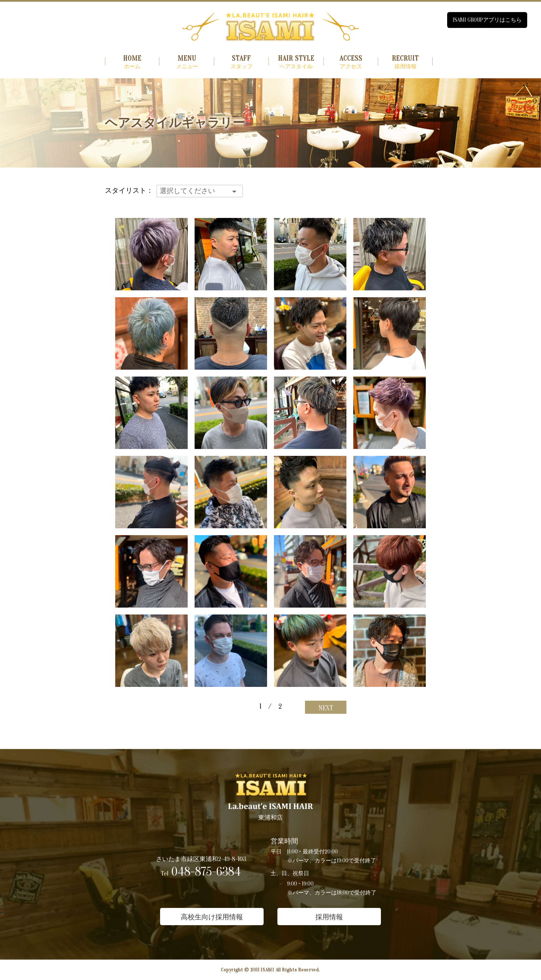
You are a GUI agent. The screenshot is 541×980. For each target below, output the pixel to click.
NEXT (326, 708)
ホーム (132, 62)
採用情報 (405, 62)
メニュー (187, 62)
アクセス (351, 62)
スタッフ (242, 62)
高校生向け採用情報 (212, 917)
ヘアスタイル (296, 62)
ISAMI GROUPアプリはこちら (487, 20)
